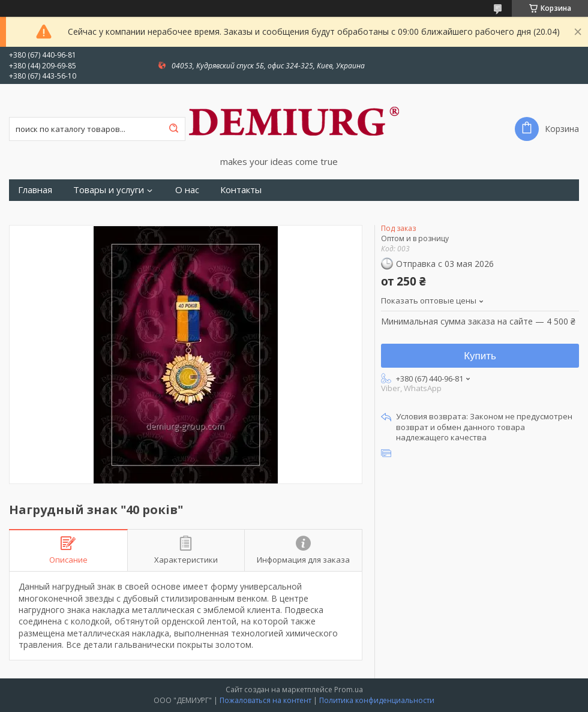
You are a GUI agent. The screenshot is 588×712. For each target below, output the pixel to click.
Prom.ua (349, 690)
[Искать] (173, 129)
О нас (187, 190)
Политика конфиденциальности (377, 700)
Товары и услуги (109, 190)
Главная (35, 190)
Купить (480, 356)
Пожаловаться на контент (265, 700)
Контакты (241, 190)
